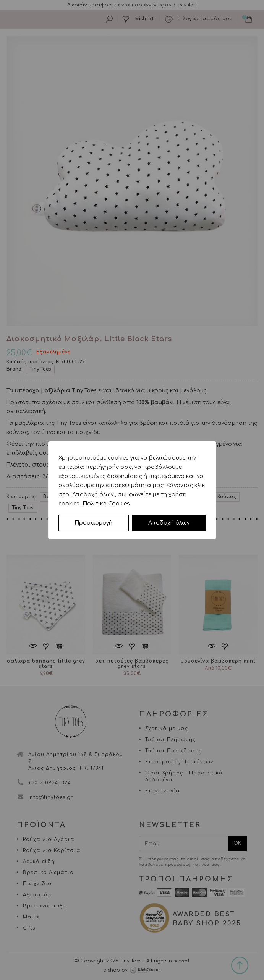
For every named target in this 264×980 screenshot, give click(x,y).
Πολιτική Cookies (106, 504)
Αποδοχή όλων (169, 523)
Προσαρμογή (93, 523)
